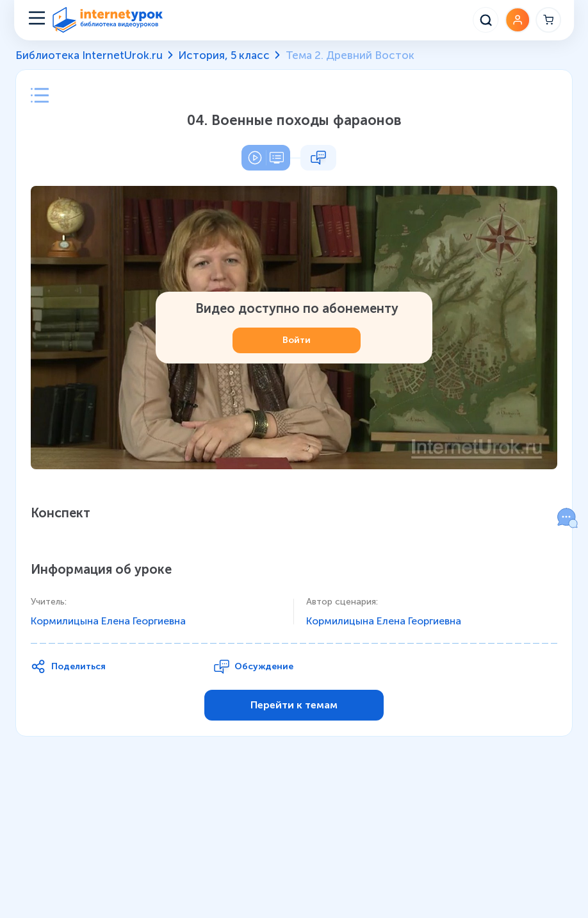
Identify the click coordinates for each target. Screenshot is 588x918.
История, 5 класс (224, 55)
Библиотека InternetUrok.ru (89, 55)
